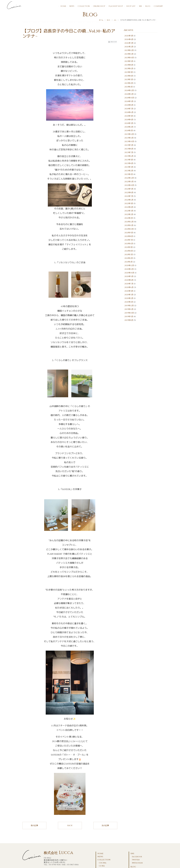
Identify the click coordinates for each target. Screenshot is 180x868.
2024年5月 (129, 116)
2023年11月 (129, 138)
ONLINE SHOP (99, 6)
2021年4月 (129, 251)
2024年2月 (129, 127)
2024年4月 (129, 120)
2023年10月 (129, 142)
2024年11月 (129, 94)
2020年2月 (129, 298)
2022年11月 (129, 182)
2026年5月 (129, 36)
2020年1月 (129, 302)
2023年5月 (129, 160)
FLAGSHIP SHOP (116, 6)
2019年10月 (129, 313)
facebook (137, 857)
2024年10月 (129, 98)
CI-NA (102, 866)
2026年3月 (129, 43)
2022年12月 (129, 178)
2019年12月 (129, 306)
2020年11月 (129, 269)
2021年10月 (129, 229)
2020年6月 (129, 287)
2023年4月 (129, 163)
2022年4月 (129, 207)
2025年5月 (129, 72)
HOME (63, 6)
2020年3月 (129, 295)
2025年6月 (129, 69)
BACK (70, 826)
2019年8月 (129, 320)
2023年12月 (129, 134)
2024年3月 (129, 123)
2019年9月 (129, 317)
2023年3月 (129, 167)
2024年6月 (129, 112)
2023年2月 (129, 171)
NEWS (72, 6)
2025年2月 (129, 83)
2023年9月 (129, 145)
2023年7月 (129, 152)
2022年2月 (129, 214)
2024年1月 (129, 131)
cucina (103, 863)
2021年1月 (129, 262)
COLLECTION (84, 6)
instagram (137, 863)
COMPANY (158, 6)
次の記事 (105, 826)
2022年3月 (129, 211)
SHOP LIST (131, 6)
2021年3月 (129, 255)
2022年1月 (129, 218)
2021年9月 (129, 233)
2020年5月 (129, 291)
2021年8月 (129, 236)
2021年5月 (129, 247)
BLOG (148, 6)
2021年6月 (129, 244)
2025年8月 (129, 65)
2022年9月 (129, 189)
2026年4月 (129, 39)
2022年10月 (129, 185)
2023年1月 (129, 174)
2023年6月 (129, 156)
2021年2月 (129, 258)
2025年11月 (129, 54)
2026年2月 (129, 47)
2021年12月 (129, 222)
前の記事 (34, 826)
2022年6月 (129, 200)
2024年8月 (129, 105)
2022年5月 (129, 204)
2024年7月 (129, 109)
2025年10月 (129, 58)
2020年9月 (129, 276)
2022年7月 (129, 196)
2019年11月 (129, 309)
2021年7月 (129, 240)
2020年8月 (129, 280)
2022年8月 (129, 193)
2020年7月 (129, 284)
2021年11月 (129, 225)
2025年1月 (129, 87)
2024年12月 (129, 90)
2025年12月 (129, 50)
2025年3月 (129, 80)
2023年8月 (129, 149)
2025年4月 (129, 76)
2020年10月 (129, 273)
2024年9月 (129, 101)
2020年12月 (129, 265)
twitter (136, 860)
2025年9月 (129, 61)
